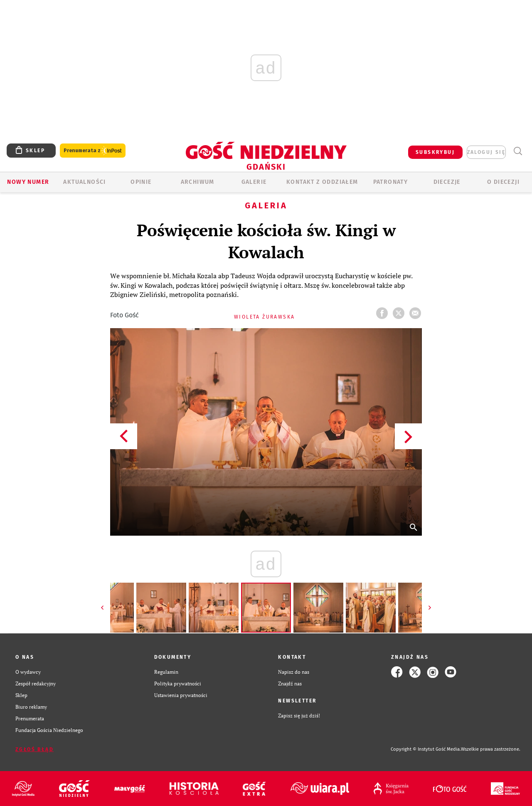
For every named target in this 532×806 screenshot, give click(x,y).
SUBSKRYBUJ (435, 152)
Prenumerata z (93, 151)
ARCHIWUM (198, 182)
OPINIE (141, 182)
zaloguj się (486, 152)
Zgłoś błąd (34, 749)
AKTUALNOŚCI (84, 182)
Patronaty (391, 182)
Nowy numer (28, 182)
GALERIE (254, 182)
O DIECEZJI (503, 182)
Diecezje (447, 182)
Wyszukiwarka (518, 151)
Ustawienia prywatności (181, 695)
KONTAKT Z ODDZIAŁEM (322, 182)
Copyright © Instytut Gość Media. (426, 749)
